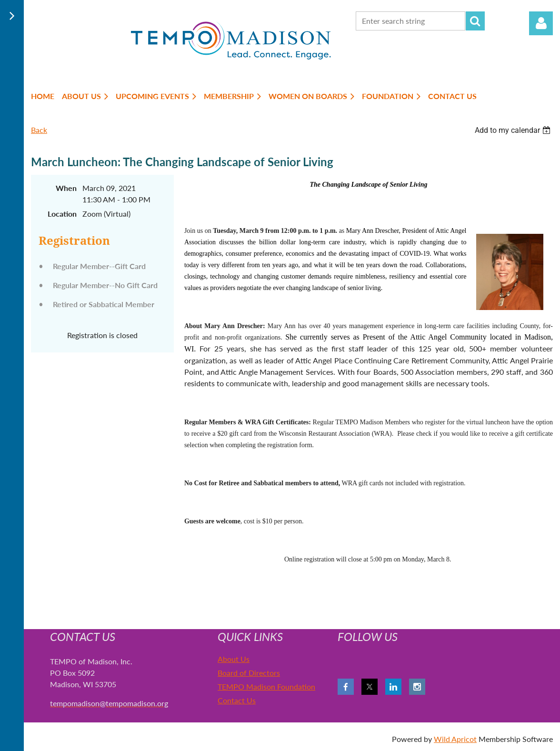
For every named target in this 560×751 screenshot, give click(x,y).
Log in (541, 23)
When (66, 188)
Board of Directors (249, 673)
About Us (234, 659)
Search (475, 21)
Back (39, 130)
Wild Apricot (455, 739)
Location (62, 214)
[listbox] (514, 130)
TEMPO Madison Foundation (266, 686)
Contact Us (237, 700)
